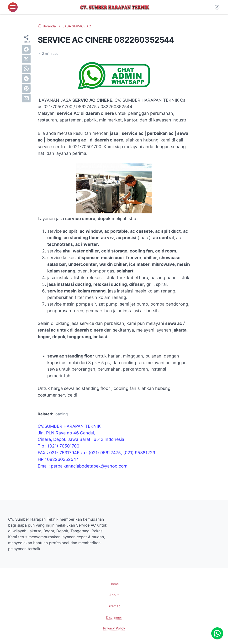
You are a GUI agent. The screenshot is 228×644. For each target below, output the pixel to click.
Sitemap (114, 606)
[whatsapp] (26, 69)
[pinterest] (26, 88)
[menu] (13, 7)
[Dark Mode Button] (217, 7)
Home (114, 584)
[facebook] (26, 49)
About (114, 595)
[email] (26, 98)
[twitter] (26, 59)
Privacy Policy (114, 628)
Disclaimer (114, 617)
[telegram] (26, 79)
